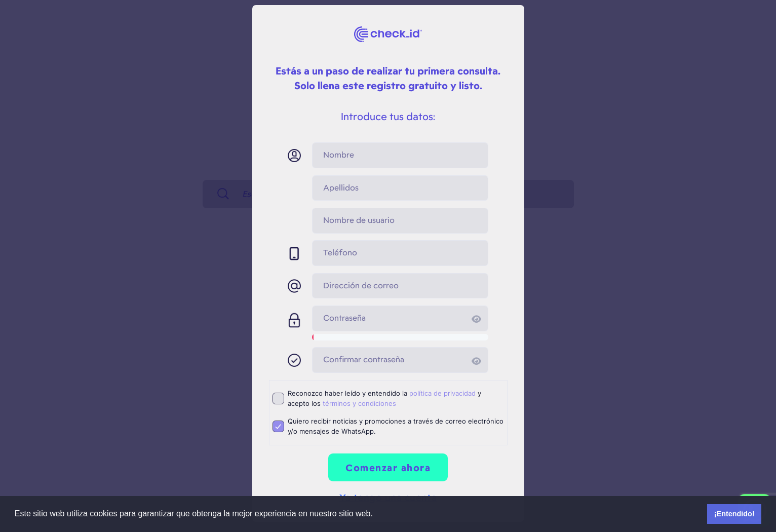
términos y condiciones (359, 403)
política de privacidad (442, 393)
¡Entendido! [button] (734, 514)
